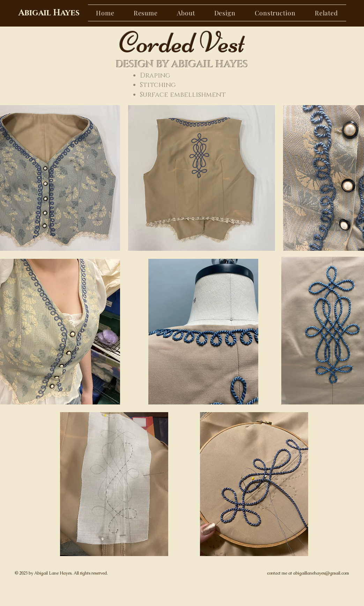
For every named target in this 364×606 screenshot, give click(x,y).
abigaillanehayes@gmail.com (321, 573)
